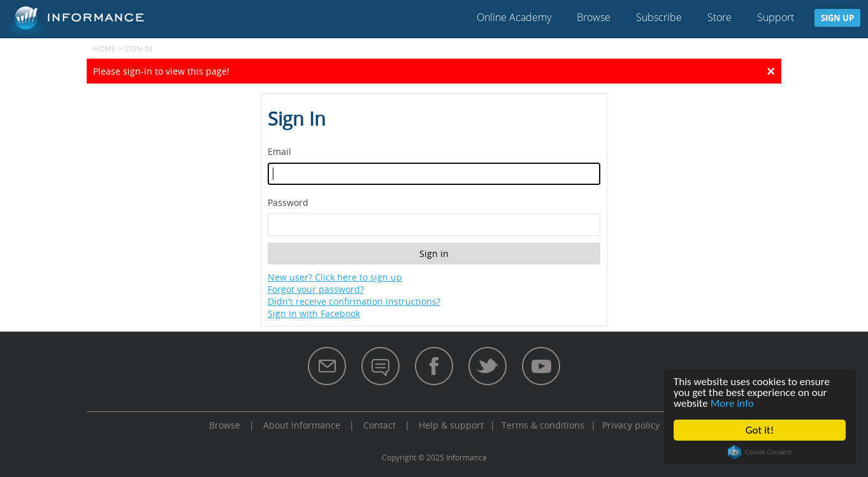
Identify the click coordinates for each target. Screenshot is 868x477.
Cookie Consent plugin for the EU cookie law (760, 452)
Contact (380, 425)
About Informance (302, 425)
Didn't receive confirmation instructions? (354, 301)
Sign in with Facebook (314, 313)
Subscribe (659, 17)
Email (279, 151)
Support (776, 17)
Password (288, 202)
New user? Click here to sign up (335, 277)
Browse (594, 17)
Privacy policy (631, 425)
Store (720, 17)
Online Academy (514, 17)
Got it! (760, 430)
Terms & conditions (543, 425)
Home (105, 48)
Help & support (451, 425)
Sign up (837, 18)
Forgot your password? (316, 289)
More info (732, 403)
